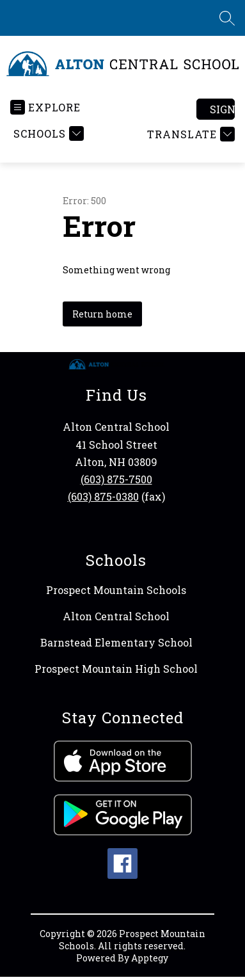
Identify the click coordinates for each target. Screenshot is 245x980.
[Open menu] (45, 107)
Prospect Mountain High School (116, 669)
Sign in (222, 109)
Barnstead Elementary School (116, 642)
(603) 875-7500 (116, 479)
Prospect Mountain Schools (116, 590)
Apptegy (150, 958)
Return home (102, 314)
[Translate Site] (189, 134)
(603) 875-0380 (103, 496)
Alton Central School (116, 616)
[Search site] (227, 18)
